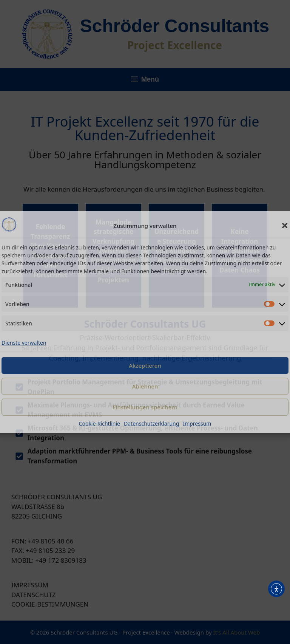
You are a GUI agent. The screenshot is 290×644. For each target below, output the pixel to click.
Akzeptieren (145, 365)
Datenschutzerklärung (151, 423)
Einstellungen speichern (145, 407)
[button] (285, 226)
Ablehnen (145, 386)
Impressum (197, 423)
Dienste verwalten (24, 342)
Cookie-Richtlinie (99, 423)
